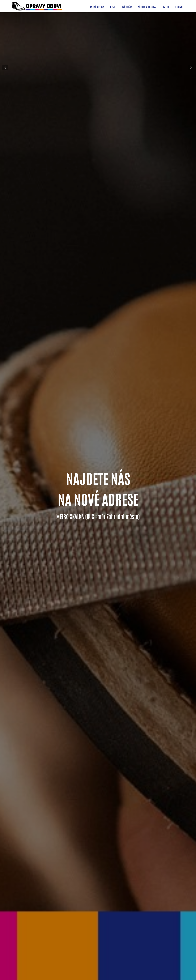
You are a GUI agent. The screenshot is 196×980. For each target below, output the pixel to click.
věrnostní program (147, 7)
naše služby (127, 7)
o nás (113, 7)
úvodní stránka (97, 7)
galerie (166, 7)
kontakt (179, 7)
